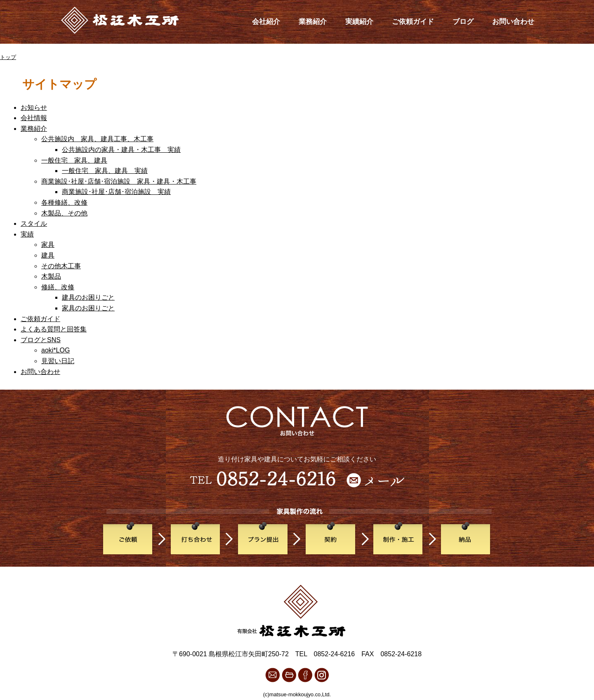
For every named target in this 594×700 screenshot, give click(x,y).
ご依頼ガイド (413, 22)
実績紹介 (359, 22)
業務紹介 (313, 22)
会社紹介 (266, 22)
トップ (8, 57)
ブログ (463, 22)
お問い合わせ (513, 22)
